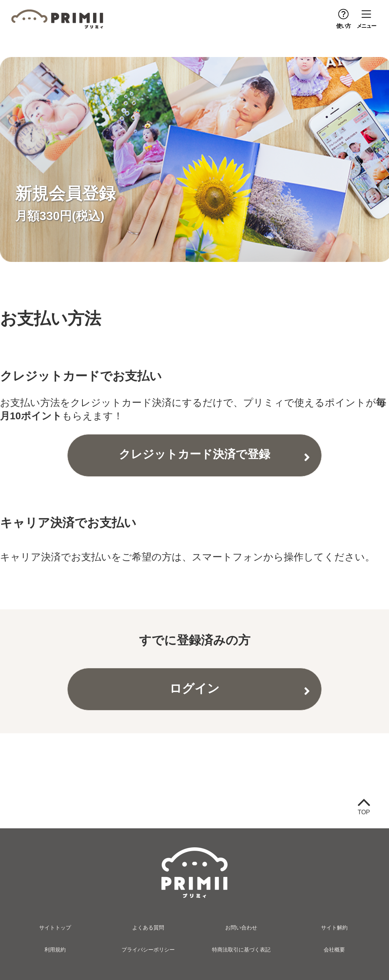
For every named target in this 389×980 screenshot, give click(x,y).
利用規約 (55, 950)
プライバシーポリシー (148, 950)
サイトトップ (55, 928)
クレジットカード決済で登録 (194, 454)
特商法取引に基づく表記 (241, 950)
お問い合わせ (241, 928)
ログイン (194, 688)
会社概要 (334, 950)
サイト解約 (334, 928)
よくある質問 (148, 928)
